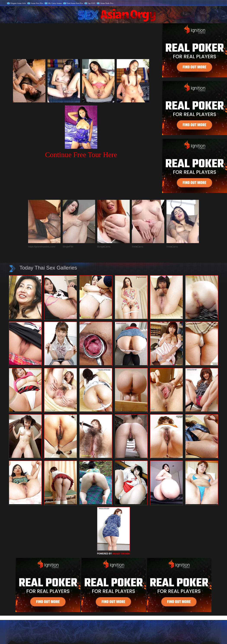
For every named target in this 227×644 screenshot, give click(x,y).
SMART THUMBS (121, 554)
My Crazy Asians (55, 3)
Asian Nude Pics (107, 3)
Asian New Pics (37, 3)
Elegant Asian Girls (18, 3)
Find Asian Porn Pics (75, 3)
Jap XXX (92, 3)
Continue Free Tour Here (81, 155)
